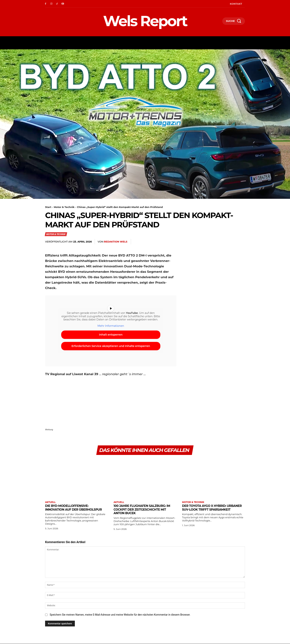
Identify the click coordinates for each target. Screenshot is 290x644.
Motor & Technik (64, 207)
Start (48, 207)
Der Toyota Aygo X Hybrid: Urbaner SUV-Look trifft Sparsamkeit (206, 510)
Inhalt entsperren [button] (111, 335)
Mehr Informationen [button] (111, 326)
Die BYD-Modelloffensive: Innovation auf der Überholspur (76, 508)
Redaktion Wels (116, 242)
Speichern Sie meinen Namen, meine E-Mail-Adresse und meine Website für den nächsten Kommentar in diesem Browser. (120, 615)
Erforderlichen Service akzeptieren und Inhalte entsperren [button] (111, 346)
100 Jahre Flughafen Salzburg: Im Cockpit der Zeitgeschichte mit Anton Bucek (144, 510)
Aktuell (50, 502)
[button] (218, 22)
